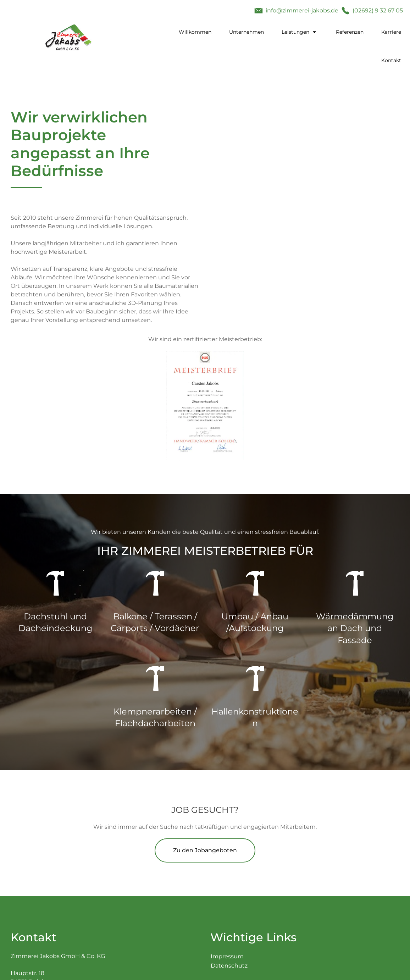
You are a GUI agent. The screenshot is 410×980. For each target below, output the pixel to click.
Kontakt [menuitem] (391, 60)
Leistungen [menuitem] (295, 32)
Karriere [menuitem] (391, 32)
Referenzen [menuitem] (350, 32)
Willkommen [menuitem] (195, 32)
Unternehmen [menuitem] (246, 32)
